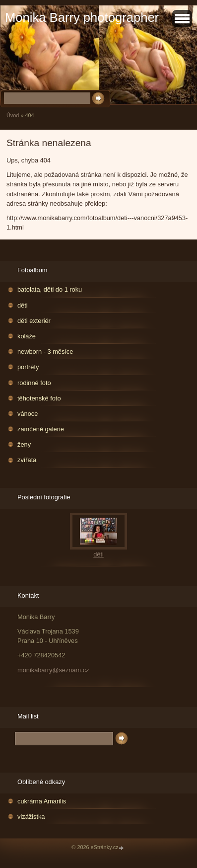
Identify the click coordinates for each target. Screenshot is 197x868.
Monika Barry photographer (82, 17)
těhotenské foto (39, 398)
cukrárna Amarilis (42, 801)
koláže (27, 336)
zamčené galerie (41, 429)
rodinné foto (34, 383)
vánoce (28, 414)
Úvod (13, 115)
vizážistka (31, 817)
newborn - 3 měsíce (45, 352)
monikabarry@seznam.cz (53, 670)
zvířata (27, 460)
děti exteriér (34, 321)
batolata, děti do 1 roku (50, 289)
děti (23, 305)
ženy (24, 444)
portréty (28, 367)
